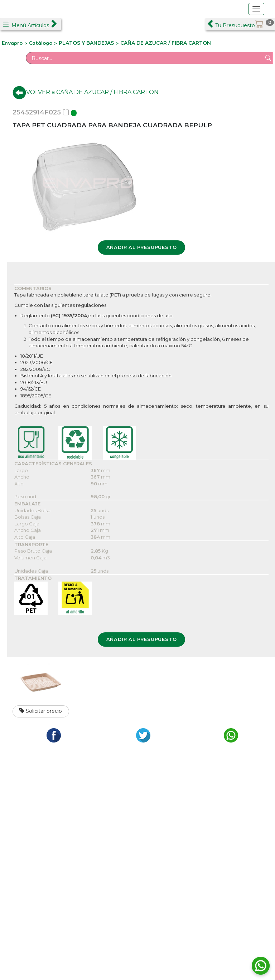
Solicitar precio (41, 711)
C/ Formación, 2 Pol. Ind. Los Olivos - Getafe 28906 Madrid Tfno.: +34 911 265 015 (70, 820)
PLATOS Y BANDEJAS (86, 43)
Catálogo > (44, 43)
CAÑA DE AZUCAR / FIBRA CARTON (166, 43)
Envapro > (15, 43)
